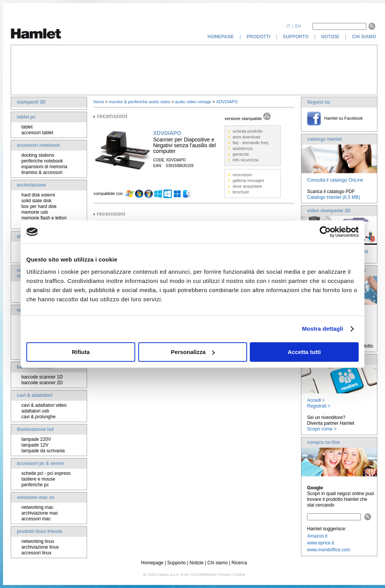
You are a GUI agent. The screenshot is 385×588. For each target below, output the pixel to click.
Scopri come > (322, 429)
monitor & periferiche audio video (140, 102)
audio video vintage (193, 102)
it (288, 26)
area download (246, 137)
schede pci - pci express (46, 473)
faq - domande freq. (251, 143)
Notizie (197, 563)
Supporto (177, 563)
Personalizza (193, 352)
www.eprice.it (321, 543)
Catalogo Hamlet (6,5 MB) (334, 197)
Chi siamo (218, 563)
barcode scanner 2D (42, 383)
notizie (330, 37)
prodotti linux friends (40, 531)
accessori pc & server (40, 463)
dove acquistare (247, 186)
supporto (296, 37)
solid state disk (36, 201)
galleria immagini (248, 180)
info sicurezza (245, 160)
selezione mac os (36, 497)
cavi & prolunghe (38, 417)
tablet (27, 127)
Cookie (239, 574)
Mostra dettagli (322, 329)
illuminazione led (35, 429)
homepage (221, 37)
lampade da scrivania (43, 451)
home (99, 102)
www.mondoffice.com (329, 550)
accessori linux (36, 553)
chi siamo (365, 37)
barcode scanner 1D (42, 377)
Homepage (152, 563)
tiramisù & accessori (42, 172)
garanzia (241, 154)
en (298, 26)
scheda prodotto (248, 131)
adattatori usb (35, 411)
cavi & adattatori (35, 395)
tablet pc (26, 117)
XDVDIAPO (227, 102)
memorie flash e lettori (44, 218)
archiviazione (31, 185)
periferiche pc (35, 485)
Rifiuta (81, 352)
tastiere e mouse (38, 479)
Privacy (225, 574)
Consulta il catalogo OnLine (335, 180)
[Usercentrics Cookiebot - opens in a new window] (325, 232)
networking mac (37, 507)
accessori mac (36, 519)
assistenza (243, 148)
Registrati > (319, 406)
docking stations (38, 155)
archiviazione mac (40, 513)
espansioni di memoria (44, 167)
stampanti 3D (31, 102)
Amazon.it (317, 536)
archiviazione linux (40, 547)
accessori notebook (38, 145)
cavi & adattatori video (44, 405)
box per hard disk (39, 206)
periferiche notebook (42, 161)
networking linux (38, 541)
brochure (241, 192)
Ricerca (239, 563)
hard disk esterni (38, 195)
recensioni (242, 175)
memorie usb (35, 212)
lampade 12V (35, 445)
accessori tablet (37, 133)
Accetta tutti (304, 352)
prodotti (258, 37)
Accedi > (316, 400)
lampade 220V (36, 439)
